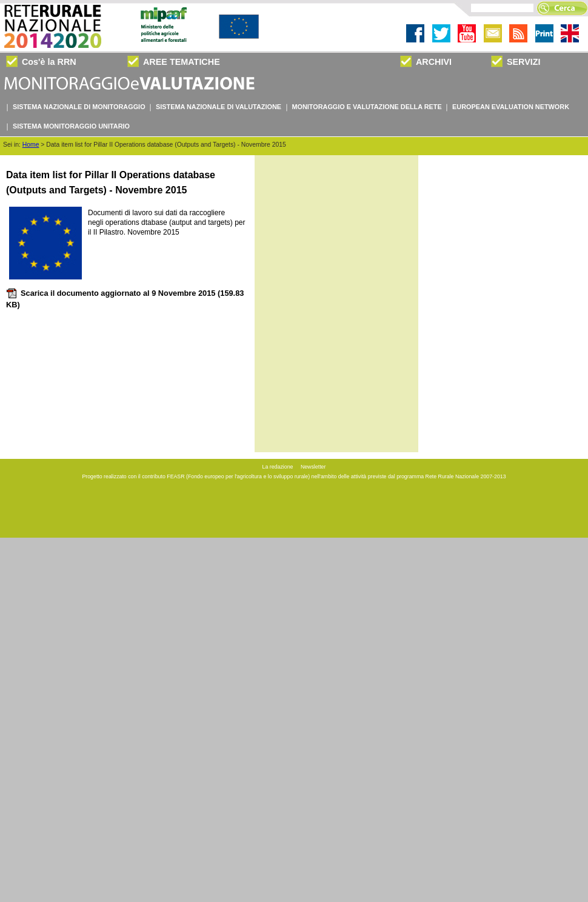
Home (31, 145)
